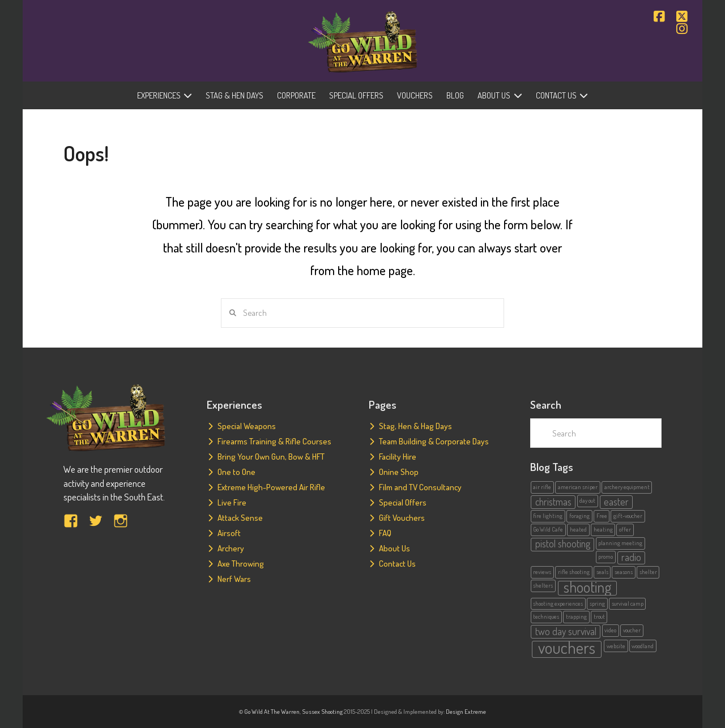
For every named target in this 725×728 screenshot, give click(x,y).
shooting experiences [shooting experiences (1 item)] (558, 603)
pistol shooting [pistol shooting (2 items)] (563, 544)
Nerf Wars (234, 579)
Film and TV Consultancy (420, 487)
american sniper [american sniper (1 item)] (578, 487)
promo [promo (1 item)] (605, 556)
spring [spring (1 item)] (597, 603)
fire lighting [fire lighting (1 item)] (548, 516)
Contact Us (397, 564)
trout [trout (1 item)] (599, 616)
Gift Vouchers (402, 518)
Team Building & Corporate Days (434, 441)
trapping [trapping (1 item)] (576, 616)
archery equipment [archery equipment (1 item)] (627, 487)
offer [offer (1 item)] (625, 529)
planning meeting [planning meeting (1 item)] (620, 543)
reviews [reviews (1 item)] (542, 572)
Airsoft (229, 533)
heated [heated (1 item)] (578, 529)
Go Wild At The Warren (272, 712)
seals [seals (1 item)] (602, 572)
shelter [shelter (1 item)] (648, 572)
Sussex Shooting (322, 712)
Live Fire (232, 502)
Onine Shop (399, 472)
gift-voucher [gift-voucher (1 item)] (628, 516)
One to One (236, 472)
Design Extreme (466, 712)
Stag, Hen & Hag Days (415, 426)
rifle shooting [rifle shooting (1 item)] (574, 572)
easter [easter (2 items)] (616, 502)
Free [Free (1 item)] (602, 516)
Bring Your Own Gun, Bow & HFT (271, 457)
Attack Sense (240, 518)
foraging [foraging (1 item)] (579, 516)
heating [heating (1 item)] (603, 529)
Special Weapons (247, 426)
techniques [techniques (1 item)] (546, 616)
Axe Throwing (241, 564)
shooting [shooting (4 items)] (587, 588)
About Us (395, 548)
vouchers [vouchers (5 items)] (567, 649)
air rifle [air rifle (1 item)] (542, 487)
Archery (231, 548)
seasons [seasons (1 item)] (624, 572)
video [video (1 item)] (610, 630)
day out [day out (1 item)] (587, 500)
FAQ (385, 533)
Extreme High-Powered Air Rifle (271, 487)
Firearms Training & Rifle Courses (274, 441)
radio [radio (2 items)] (631, 558)
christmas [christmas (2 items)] (553, 502)
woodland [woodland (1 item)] (643, 646)
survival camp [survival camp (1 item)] (628, 603)
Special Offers (403, 502)
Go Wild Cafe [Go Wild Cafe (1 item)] (548, 529)
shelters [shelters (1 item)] (543, 585)
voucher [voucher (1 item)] (632, 630)
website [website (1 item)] (616, 646)
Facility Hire (398, 457)
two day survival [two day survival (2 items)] (566, 631)
